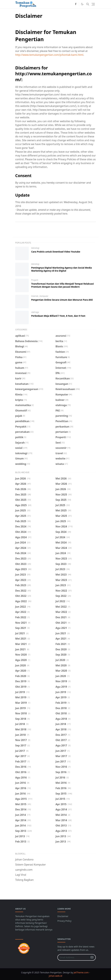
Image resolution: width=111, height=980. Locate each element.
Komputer (44, 296)
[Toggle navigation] (93, 4)
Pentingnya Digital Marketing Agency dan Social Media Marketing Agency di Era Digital (62, 269)
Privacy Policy (64, 921)
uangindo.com (24, 870)
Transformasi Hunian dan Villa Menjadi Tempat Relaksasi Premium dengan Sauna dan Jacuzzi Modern (62, 285)
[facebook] (76, 4)
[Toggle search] (88, 4)
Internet (35, 296)
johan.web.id (55, 976)
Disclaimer (63, 916)
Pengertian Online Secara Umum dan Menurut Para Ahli (62, 300)
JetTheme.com (81, 972)
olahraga (35, 312)
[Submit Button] (92, 957)
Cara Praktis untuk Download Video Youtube (56, 252)
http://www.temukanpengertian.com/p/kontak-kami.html (49, 55)
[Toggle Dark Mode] (82, 4)
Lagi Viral (21, 875)
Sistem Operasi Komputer (31, 865)
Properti (35, 280)
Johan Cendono (24, 859)
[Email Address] (73, 957)
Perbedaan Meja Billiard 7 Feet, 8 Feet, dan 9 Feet (58, 316)
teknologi (35, 248)
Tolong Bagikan (24, 880)
